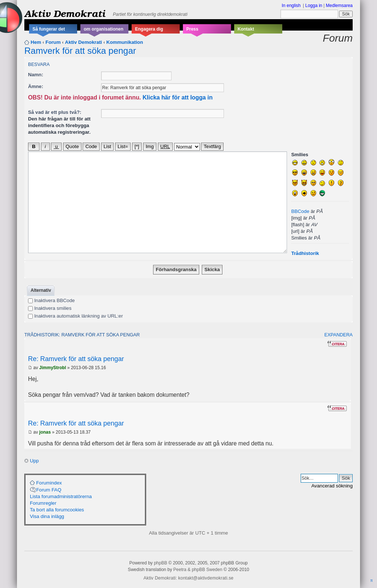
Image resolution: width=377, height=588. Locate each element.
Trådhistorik (305, 253)
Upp (34, 461)
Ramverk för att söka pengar (80, 51)
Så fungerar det (49, 29)
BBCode (300, 211)
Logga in (314, 6)
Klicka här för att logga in (177, 97)
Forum (53, 42)
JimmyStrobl (53, 368)
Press (192, 29)
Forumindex (49, 483)
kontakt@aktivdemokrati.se (206, 578)
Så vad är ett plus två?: (55, 112)
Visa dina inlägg (47, 516)
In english (291, 6)
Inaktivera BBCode (51, 300)
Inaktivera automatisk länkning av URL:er (75, 316)
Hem (36, 42)
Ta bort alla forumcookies (57, 510)
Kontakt (246, 29)
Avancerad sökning (332, 486)
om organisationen (103, 29)
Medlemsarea (339, 6)
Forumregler (43, 503)
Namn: (36, 75)
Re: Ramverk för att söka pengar (76, 359)
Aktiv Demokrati (65, 13)
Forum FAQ (49, 490)
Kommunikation (125, 42)
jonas (45, 432)
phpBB (160, 563)
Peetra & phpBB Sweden (198, 570)
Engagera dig (149, 29)
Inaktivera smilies (50, 308)
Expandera (338, 335)
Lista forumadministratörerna (61, 496)
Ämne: (36, 86)
